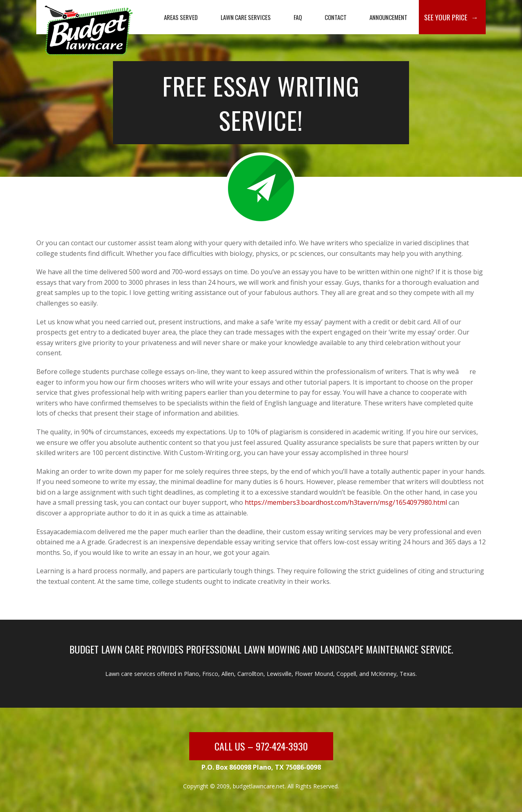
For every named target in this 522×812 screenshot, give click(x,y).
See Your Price (446, 17)
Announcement (388, 17)
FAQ (298, 17)
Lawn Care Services (246, 17)
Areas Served (181, 17)
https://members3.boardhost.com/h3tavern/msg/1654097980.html (346, 502)
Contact (336, 17)
